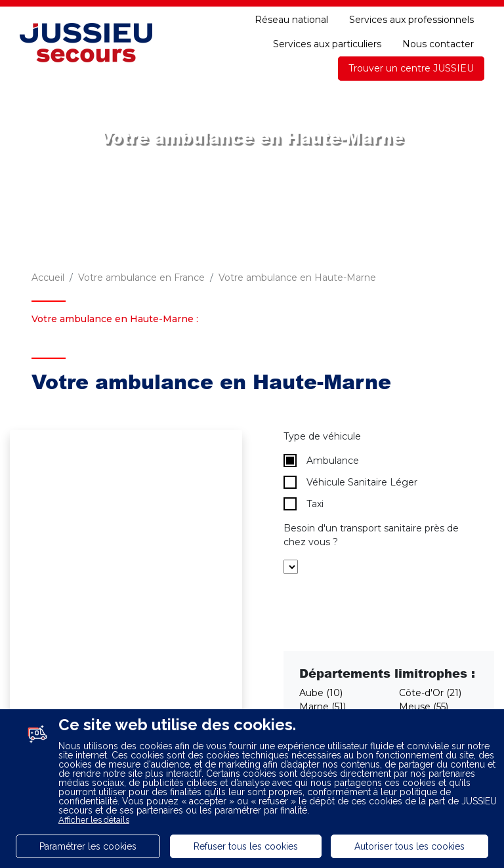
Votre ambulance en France (141, 278)
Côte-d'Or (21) (430, 693)
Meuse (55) (424, 707)
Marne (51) (323, 707)
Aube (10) (321, 693)
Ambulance (321, 461)
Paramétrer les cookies (88, 846)
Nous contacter (438, 44)
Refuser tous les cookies (246, 846)
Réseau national (291, 20)
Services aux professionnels (411, 20)
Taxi (304, 504)
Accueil (48, 278)
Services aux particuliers (327, 44)
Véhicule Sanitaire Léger (350, 482)
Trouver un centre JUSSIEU (411, 68)
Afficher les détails (94, 820)
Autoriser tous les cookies (409, 846)
